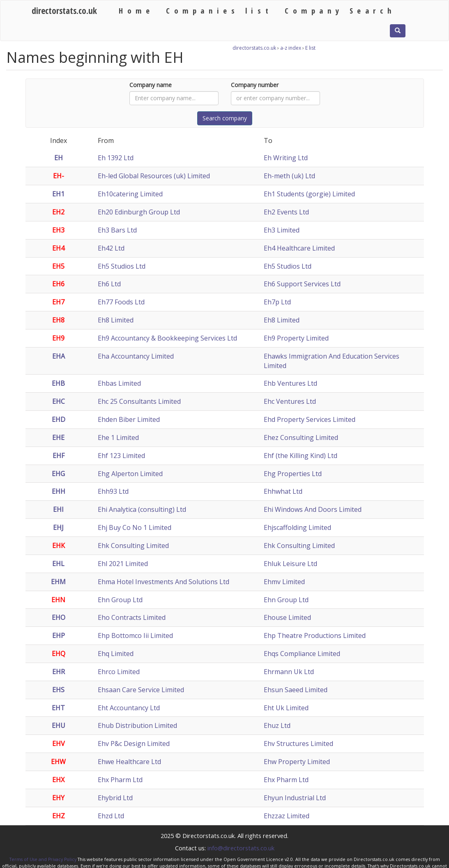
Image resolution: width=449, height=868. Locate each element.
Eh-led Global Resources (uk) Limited (154, 176)
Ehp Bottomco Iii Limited (135, 635)
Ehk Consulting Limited (133, 546)
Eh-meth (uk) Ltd (289, 176)
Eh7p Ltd (277, 302)
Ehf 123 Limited (121, 456)
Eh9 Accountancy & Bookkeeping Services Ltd (167, 338)
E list (310, 48)
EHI (58, 509)
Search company (225, 118)
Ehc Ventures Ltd (290, 401)
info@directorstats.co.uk (241, 848)
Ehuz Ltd (277, 725)
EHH (59, 491)
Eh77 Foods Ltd (121, 302)
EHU (59, 725)
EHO (59, 617)
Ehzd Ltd (111, 816)
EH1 (58, 194)
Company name (151, 85)
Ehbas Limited (119, 383)
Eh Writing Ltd (286, 158)
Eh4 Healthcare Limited (299, 248)
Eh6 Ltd (109, 284)
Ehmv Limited (284, 582)
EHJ (58, 527)
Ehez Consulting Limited (301, 437)
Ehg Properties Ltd (293, 474)
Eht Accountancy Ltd (129, 708)
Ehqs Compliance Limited (302, 654)
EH (59, 158)
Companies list (219, 10)
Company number (255, 85)
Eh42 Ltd (111, 248)
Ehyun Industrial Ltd (295, 798)
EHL (58, 564)
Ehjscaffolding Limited (297, 527)
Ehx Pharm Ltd (120, 780)
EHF (59, 456)
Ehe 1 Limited (118, 437)
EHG (58, 474)
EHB (58, 383)
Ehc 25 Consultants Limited (139, 401)
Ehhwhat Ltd (283, 491)
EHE (58, 437)
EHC (59, 401)
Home (136, 10)
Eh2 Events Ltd (286, 212)
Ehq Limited (116, 654)
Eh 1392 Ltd (116, 158)
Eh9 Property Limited (296, 338)
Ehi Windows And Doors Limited (313, 509)
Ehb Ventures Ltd (290, 383)
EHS (58, 690)
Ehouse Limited (287, 617)
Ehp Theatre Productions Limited (315, 635)
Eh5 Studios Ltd (122, 266)
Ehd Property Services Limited (310, 419)
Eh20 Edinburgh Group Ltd (139, 212)
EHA (59, 356)
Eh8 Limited (116, 320)
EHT (58, 708)
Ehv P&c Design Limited (134, 744)
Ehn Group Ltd (120, 600)
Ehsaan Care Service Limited (141, 690)
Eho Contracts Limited (132, 617)
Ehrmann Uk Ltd (289, 672)
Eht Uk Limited (286, 708)
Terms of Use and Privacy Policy (43, 859)
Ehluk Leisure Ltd (290, 564)
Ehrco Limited (119, 672)
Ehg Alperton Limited (130, 474)
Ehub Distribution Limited (137, 725)
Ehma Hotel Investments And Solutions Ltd (163, 582)
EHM (58, 582)
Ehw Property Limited (297, 762)
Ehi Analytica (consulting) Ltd (142, 509)
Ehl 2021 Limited (123, 564)
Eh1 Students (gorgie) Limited (309, 194)
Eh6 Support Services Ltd (302, 284)
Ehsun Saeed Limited (296, 690)
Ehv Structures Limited (298, 744)
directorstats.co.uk (64, 10)
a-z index (291, 48)
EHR (59, 672)
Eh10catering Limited (130, 194)
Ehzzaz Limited (287, 816)
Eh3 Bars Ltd (117, 230)
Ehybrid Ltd (115, 798)
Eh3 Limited (282, 230)
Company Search (340, 10)
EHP (59, 635)
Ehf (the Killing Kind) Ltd (300, 456)
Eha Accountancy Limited (136, 356)
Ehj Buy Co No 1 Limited (135, 527)
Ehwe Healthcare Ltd (129, 762)
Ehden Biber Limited (129, 419)
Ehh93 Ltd (113, 491)
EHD (59, 419)
